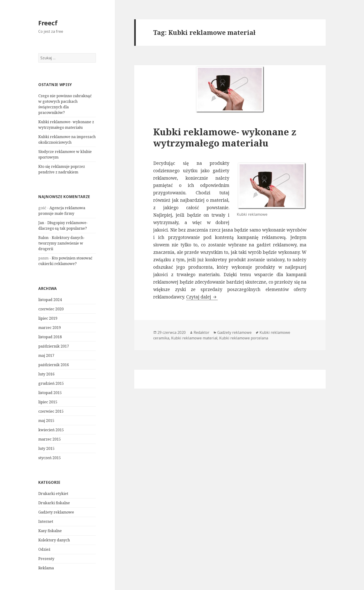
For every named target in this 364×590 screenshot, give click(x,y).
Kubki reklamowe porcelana (244, 338)
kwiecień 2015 (51, 430)
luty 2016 (46, 374)
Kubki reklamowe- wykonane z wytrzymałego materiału (225, 137)
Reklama (46, 568)
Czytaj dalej (202, 297)
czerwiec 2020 (51, 309)
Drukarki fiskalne (54, 503)
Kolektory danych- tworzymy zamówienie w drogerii (62, 243)
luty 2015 (46, 448)
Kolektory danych (54, 540)
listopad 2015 (50, 393)
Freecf (48, 23)
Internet (46, 521)
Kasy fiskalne (50, 531)
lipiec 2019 (48, 318)
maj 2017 (46, 355)
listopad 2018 (50, 337)
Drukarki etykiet (53, 494)
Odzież (44, 549)
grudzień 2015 (51, 383)
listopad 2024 (50, 300)
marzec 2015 (50, 439)
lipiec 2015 (48, 402)
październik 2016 (54, 365)
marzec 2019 (50, 328)
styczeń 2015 (50, 458)
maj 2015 (46, 421)
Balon (43, 238)
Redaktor (201, 332)
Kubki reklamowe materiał (194, 338)
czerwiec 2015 (51, 411)
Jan (41, 223)
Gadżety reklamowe (56, 512)
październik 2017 (54, 346)
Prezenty (46, 559)
